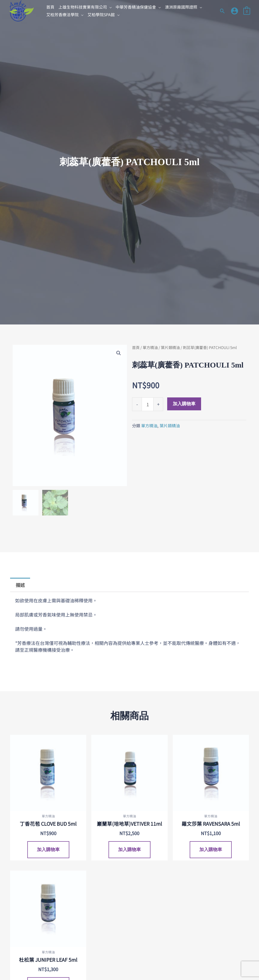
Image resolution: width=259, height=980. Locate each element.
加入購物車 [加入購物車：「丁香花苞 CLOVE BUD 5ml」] (48, 850)
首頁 (136, 347)
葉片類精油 (170, 347)
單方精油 (150, 347)
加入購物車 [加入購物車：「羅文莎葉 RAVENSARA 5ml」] (211, 850)
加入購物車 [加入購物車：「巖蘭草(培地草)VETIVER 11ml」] (129, 850)
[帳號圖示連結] (234, 11)
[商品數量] (148, 404)
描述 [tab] (20, 585)
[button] (85, 7)
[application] (109, 7)
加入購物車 (184, 404)
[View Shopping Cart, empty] (247, 11)
